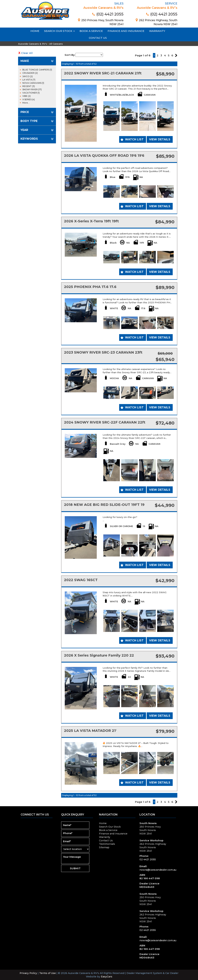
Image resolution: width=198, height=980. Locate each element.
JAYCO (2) (28, 76)
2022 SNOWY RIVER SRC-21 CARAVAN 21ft (103, 73)
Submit (75, 868)
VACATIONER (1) (31, 93)
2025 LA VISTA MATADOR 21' (90, 731)
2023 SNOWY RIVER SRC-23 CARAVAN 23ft (103, 352)
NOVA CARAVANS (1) (33, 83)
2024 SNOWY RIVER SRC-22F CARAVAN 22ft (105, 422)
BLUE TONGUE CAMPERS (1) (37, 70)
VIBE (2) (27, 96)
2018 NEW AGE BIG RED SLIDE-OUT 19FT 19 (104, 505)
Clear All (27, 53)
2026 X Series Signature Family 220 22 (99, 655)
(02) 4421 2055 (108, 14)
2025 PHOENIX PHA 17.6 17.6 (90, 287)
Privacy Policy (29, 973)
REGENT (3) (29, 86)
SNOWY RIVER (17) (32, 89)
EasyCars (107, 977)
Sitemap (104, 847)
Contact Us (98, 38)
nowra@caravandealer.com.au (158, 870)
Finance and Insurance (126, 31)
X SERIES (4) (29, 99)
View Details (160, 139)
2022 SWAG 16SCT (81, 580)
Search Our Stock (59, 31)
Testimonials (107, 844)
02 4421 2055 (148, 859)
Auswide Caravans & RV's (33, 44)
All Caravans (56, 44)
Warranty (157, 31)
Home (35, 31)
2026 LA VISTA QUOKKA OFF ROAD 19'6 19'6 (104, 156)
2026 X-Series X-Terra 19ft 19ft (91, 221)
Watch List (134, 139)
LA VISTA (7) (29, 80)
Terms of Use (48, 973)
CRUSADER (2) (30, 73)
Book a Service (91, 31)
